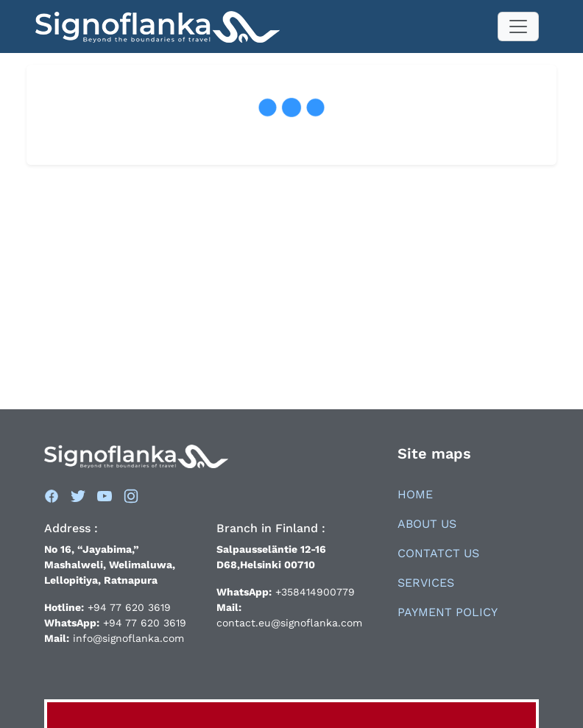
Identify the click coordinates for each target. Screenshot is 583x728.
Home (415, 494)
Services (426, 583)
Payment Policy (448, 612)
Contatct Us (438, 553)
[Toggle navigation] (518, 26)
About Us (427, 524)
